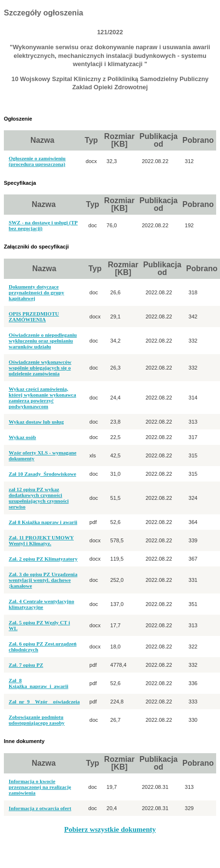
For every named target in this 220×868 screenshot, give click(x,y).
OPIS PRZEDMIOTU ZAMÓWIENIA (34, 317)
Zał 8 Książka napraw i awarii (43, 522)
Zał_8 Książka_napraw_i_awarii (38, 683)
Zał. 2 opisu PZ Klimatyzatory (43, 559)
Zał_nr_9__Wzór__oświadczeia (44, 702)
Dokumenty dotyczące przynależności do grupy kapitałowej (36, 292)
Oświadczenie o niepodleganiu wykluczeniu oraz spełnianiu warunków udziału (43, 341)
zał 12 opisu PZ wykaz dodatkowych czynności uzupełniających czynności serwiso (39, 498)
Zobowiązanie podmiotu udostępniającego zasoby (37, 720)
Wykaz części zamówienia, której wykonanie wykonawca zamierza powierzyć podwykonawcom (42, 398)
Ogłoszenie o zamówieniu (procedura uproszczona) (37, 161)
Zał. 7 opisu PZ (26, 665)
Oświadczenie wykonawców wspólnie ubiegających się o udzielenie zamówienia (40, 368)
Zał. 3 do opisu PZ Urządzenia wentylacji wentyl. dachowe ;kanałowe (43, 580)
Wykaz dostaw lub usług (36, 422)
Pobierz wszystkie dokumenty (110, 829)
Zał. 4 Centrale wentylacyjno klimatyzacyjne (41, 604)
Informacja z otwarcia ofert (40, 808)
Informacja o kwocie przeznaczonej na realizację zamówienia (40, 787)
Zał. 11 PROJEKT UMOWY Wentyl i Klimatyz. (41, 540)
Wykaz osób (22, 437)
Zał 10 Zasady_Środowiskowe (42, 474)
